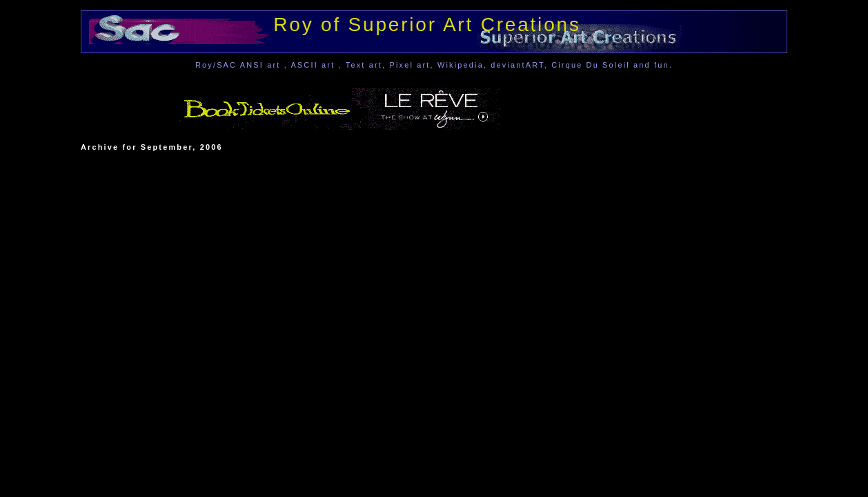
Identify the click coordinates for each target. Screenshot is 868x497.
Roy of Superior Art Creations (427, 25)
